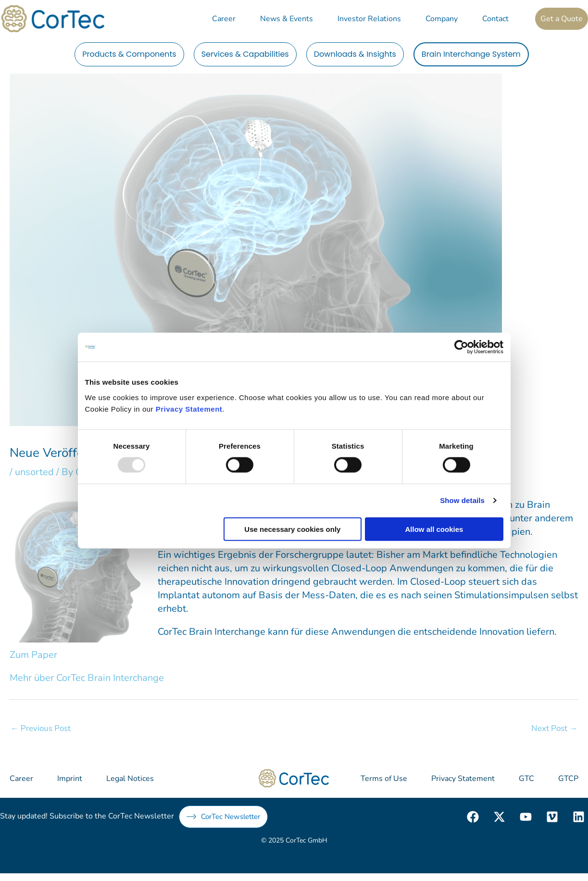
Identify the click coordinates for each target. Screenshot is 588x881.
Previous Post (41, 728)
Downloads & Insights (355, 54)
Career (224, 19)
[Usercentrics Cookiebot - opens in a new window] (461, 347)
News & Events (287, 19)
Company (442, 19)
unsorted (34, 472)
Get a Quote (562, 19)
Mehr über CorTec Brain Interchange (87, 678)
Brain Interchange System (471, 54)
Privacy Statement (189, 409)
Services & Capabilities (245, 54)
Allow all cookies (434, 529)
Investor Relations (369, 19)
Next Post (554, 728)
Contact (495, 19)
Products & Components (129, 54)
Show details (462, 500)
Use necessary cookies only (292, 529)
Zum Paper (33, 655)
